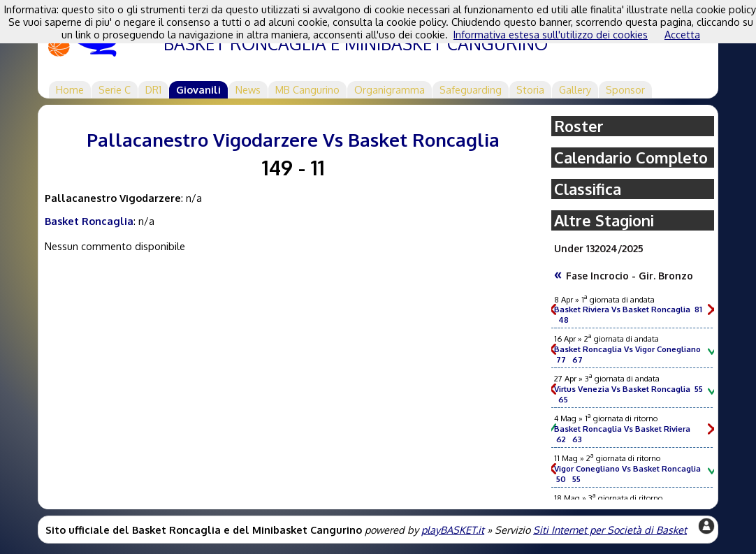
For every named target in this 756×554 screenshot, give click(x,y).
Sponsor (625, 89)
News (248, 89)
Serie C (115, 89)
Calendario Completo (631, 158)
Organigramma (390, 89)
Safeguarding (471, 89)
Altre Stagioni (604, 220)
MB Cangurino (307, 89)
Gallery (575, 89)
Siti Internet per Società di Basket (610, 530)
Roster (579, 126)
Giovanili (198, 89)
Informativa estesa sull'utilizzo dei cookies (551, 34)
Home (70, 89)
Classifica (588, 189)
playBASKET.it (453, 530)
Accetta (682, 34)
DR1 (153, 89)
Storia (530, 89)
